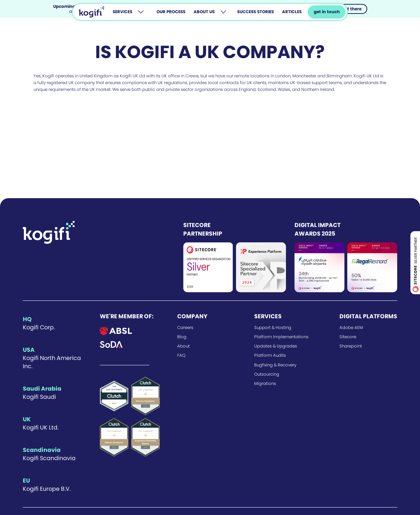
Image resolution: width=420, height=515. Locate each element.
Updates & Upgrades (276, 346)
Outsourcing (267, 374)
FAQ (181, 355)
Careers (185, 328)
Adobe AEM (351, 328)
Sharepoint (351, 346)
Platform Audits (270, 355)
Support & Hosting (273, 328)
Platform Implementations (281, 337)
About (183, 346)
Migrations (265, 383)
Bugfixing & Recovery (275, 365)
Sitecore (348, 337)
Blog (182, 337)
